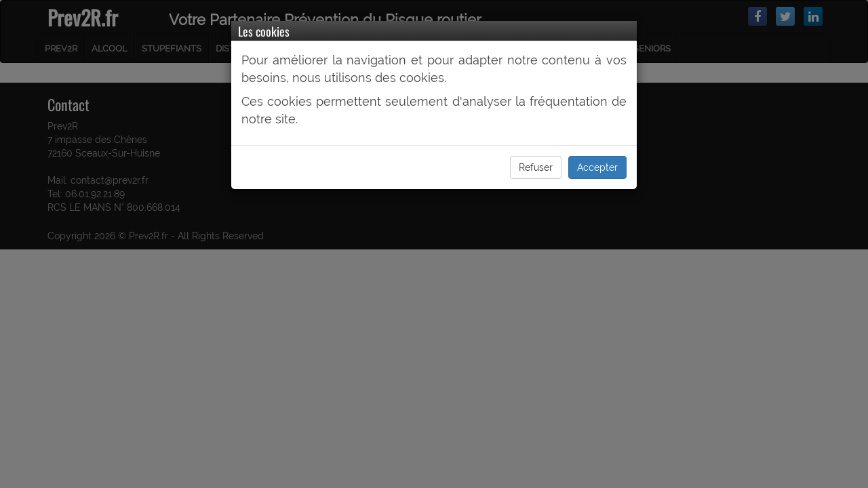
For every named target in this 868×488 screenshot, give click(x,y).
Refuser (536, 167)
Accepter (597, 167)
